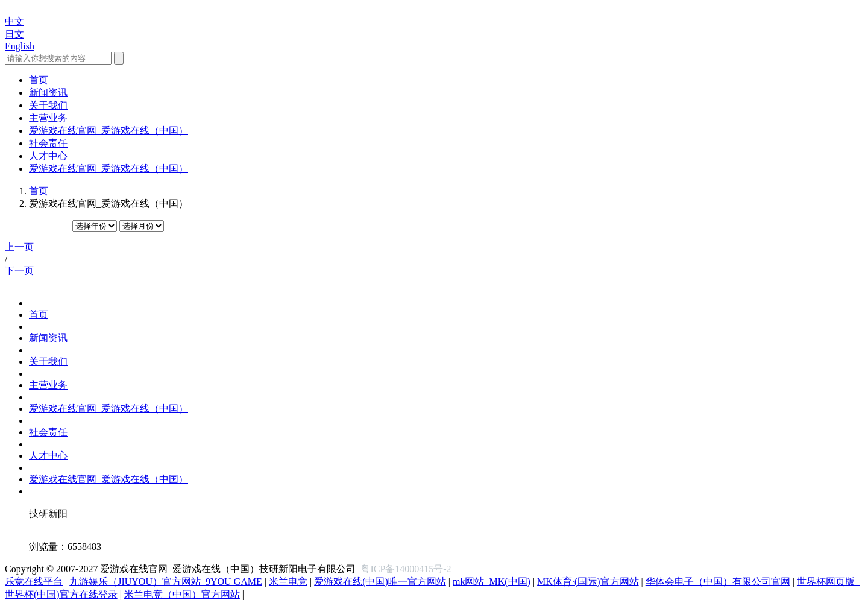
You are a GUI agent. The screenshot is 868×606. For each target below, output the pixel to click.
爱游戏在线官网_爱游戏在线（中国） (108, 409)
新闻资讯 (48, 338)
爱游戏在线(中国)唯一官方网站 (380, 582)
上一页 (19, 247)
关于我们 (48, 361)
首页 (39, 191)
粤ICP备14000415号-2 (406, 569)
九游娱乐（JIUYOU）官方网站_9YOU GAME (166, 582)
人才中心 (48, 456)
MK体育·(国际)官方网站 (588, 582)
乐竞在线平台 (34, 582)
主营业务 (48, 385)
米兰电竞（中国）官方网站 (182, 594)
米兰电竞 (288, 582)
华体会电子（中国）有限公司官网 (718, 582)
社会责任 (48, 432)
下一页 (19, 270)
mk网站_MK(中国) (492, 582)
